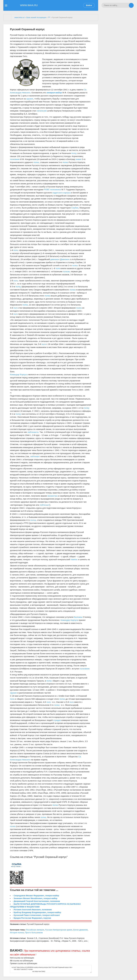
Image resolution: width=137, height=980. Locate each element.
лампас (74, 559)
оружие (30, 99)
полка (36, 162)
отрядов (57, 720)
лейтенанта (33, 432)
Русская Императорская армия (59, 930)
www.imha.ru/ (20, 18)
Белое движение (80, 930)
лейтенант (35, 456)
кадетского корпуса (62, 193)
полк (16, 250)
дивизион (55, 259)
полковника (55, 190)
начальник (42, 111)
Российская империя (35, 930)
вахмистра (53, 496)
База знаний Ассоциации (36, 18)
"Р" (49, 18)
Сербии (75, 208)
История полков (17, 933)
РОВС (47, 190)
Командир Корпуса (19, 374)
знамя (78, 159)
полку (74, 153)
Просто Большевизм (34, 933)
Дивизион (65, 259)
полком (66, 271)
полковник (15, 159)
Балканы (78, 617)
